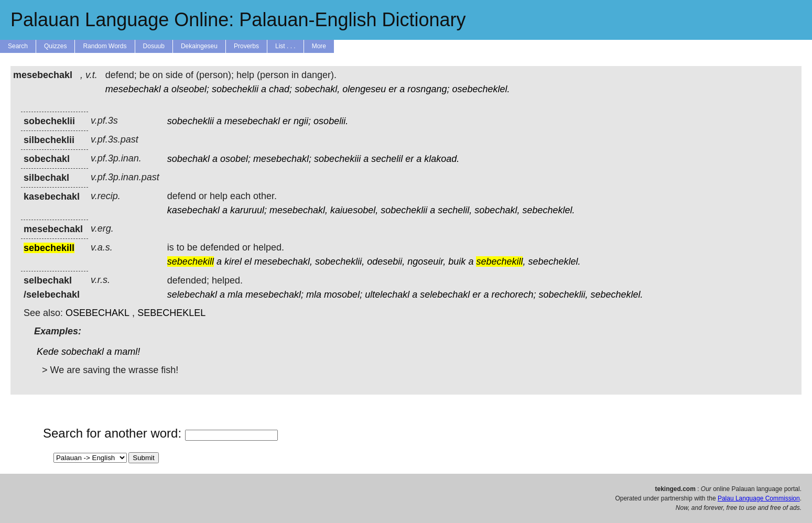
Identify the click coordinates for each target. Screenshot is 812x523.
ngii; (302, 121)
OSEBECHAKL (98, 313)
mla (235, 295)
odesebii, (386, 261)
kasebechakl (193, 210)
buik (457, 261)
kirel (233, 261)
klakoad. (442, 159)
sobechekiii (337, 159)
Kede (48, 352)
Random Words (105, 46)
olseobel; (190, 89)
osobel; (235, 159)
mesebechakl (133, 89)
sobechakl (188, 159)
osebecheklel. (481, 89)
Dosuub (154, 46)
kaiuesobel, (354, 210)
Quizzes (55, 46)
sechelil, (455, 210)
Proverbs (246, 46)
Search (18, 46)
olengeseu (364, 89)
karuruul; (248, 210)
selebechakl (192, 295)
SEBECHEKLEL (171, 313)
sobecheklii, (340, 261)
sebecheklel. (548, 210)
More (319, 46)
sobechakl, (317, 89)
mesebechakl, (299, 210)
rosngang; (428, 89)
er (393, 89)
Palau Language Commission (759, 498)
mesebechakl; (282, 159)
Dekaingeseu (199, 46)
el (248, 261)
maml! (127, 352)
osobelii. (331, 121)
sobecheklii (235, 89)
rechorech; (513, 295)
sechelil (387, 159)
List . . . (285, 46)
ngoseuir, (426, 261)
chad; (280, 89)
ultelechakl (387, 295)
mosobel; (343, 295)
